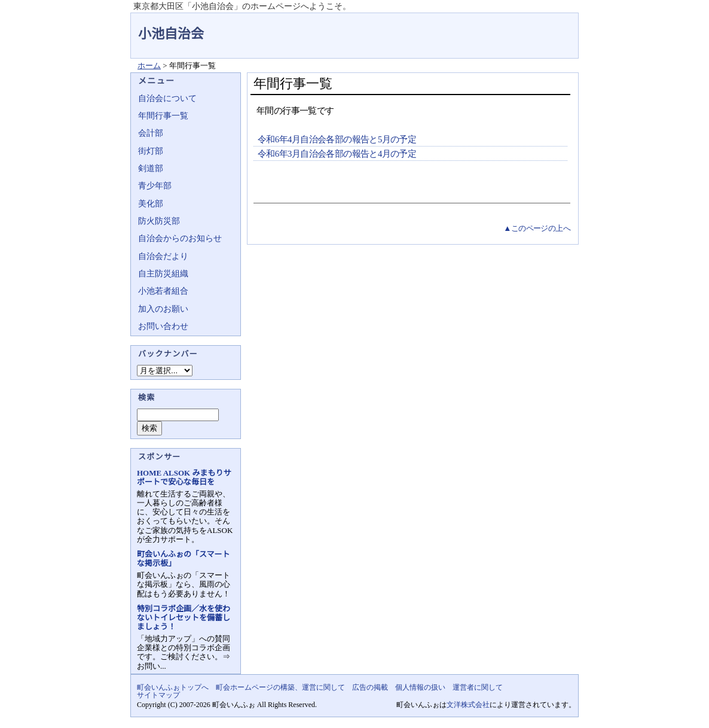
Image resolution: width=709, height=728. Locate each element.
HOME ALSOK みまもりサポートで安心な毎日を (184, 477)
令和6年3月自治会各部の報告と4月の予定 (337, 154)
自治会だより (163, 256)
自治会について (167, 98)
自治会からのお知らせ (180, 238)
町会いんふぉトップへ (173, 687)
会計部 (151, 133)
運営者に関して (478, 687)
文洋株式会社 (468, 705)
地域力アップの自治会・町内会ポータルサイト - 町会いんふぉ (534, 26)
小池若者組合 (163, 291)
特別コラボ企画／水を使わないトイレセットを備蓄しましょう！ (184, 618)
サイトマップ (158, 695)
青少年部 (155, 186)
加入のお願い (163, 309)
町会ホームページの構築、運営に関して (280, 687)
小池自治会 (171, 34)
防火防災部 (159, 221)
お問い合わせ (163, 326)
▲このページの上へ (537, 228)
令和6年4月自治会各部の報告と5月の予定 (337, 139)
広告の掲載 (370, 687)
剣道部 (151, 168)
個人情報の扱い (420, 687)
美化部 (151, 204)
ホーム (149, 66)
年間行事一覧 (163, 116)
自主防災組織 (163, 274)
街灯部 (151, 151)
